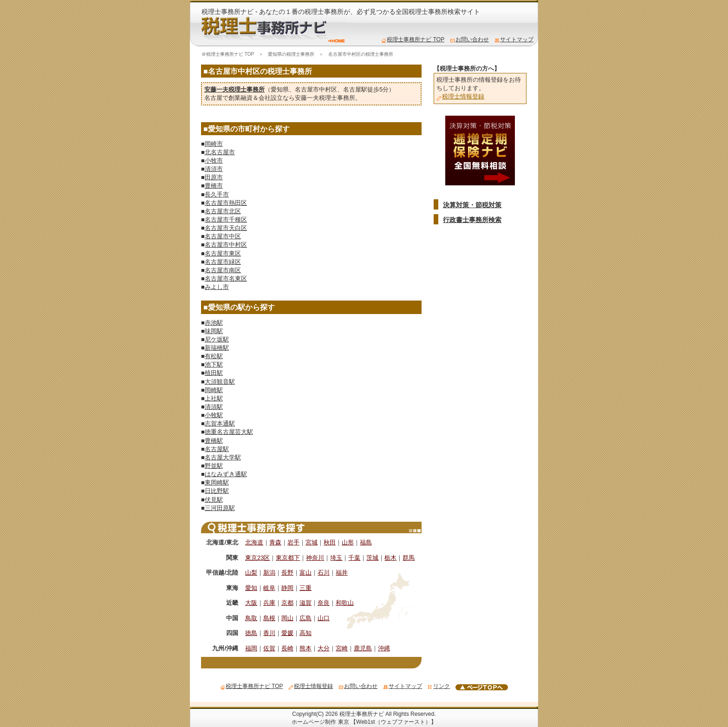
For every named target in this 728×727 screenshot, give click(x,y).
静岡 (287, 588)
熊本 (305, 648)
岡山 (287, 618)
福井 (342, 573)
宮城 (312, 542)
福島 (366, 542)
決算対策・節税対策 (472, 205)
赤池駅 (214, 323)
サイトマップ (514, 39)
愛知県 (280, 89)
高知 (305, 633)
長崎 (287, 648)
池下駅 (214, 364)
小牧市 (214, 160)
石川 (324, 573)
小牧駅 (214, 415)
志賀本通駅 (220, 423)
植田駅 (214, 373)
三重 (305, 588)
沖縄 (384, 648)
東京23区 (257, 558)
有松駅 (214, 356)
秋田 (330, 542)
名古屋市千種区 (226, 219)
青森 (275, 542)
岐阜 (269, 588)
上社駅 (214, 398)
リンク (439, 686)
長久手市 (217, 194)
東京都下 (288, 558)
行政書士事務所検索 (472, 220)
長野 (287, 573)
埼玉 (336, 558)
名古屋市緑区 (223, 262)
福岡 (251, 648)
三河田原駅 (220, 508)
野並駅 (214, 466)
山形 (348, 542)
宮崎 (342, 648)
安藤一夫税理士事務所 (234, 89)
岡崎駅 (214, 390)
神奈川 (315, 558)
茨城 (372, 558)
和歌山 (345, 603)
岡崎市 (214, 144)
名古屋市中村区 (316, 89)
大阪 (251, 603)
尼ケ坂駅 (217, 339)
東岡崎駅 (217, 482)
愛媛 (287, 633)
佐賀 (269, 648)
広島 (305, 618)
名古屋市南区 (223, 270)
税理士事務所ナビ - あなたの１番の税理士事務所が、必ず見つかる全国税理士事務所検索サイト (341, 12)
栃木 (390, 558)
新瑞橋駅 (217, 348)
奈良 (324, 603)
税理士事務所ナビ (362, 714)
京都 (287, 603)
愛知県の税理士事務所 (291, 54)
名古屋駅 (355, 89)
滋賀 (305, 603)
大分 (324, 648)
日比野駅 (217, 491)
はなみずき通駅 (226, 474)
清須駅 (214, 407)
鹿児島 (363, 648)
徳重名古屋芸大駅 (229, 432)
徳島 (251, 633)
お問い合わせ (469, 39)
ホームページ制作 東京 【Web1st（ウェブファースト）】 (364, 722)
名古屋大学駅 (223, 457)
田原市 (214, 177)
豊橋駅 (214, 441)
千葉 (354, 558)
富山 (305, 573)
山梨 (251, 573)
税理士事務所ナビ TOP (413, 39)
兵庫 (269, 603)
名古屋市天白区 (226, 228)
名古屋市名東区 (226, 278)
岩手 (293, 542)
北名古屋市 (220, 152)
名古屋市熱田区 (226, 203)
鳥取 (251, 618)
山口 (324, 618)
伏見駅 (214, 500)
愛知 (251, 588)
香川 (269, 633)
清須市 (214, 169)
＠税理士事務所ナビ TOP (228, 54)
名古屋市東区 (223, 253)
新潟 (269, 573)
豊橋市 (214, 186)
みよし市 (217, 287)
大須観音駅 (220, 382)
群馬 (409, 558)
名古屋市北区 (223, 211)
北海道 (254, 542)
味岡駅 (214, 331)
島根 (269, 618)
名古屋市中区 (223, 236)
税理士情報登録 (460, 96)
